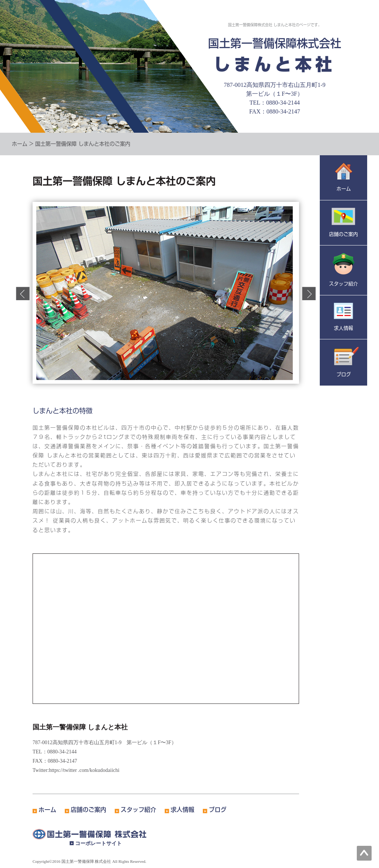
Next (309, 294)
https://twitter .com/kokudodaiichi (84, 770)
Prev (23, 294)
